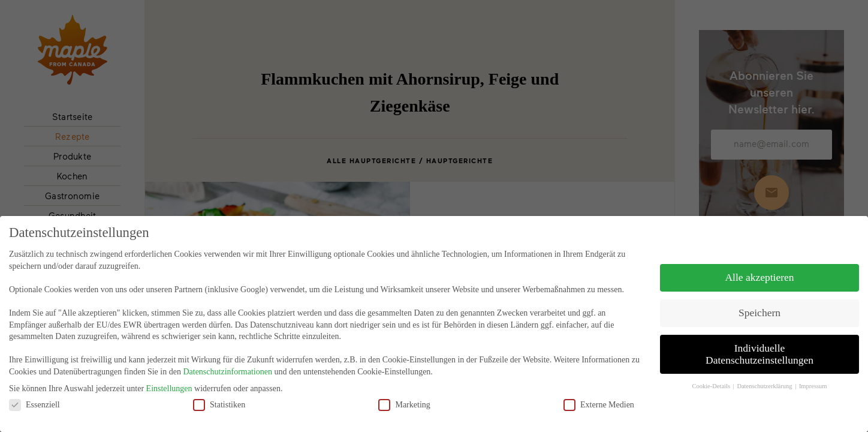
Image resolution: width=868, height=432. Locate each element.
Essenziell (34, 394)
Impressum (813, 376)
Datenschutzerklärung (765, 376)
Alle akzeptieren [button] (759, 268)
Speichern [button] (759, 303)
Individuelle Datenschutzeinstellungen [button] (759, 344)
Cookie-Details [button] (712, 376)
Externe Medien (599, 394)
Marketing (404, 394)
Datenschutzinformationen (227, 362)
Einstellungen (169, 379)
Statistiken (219, 394)
